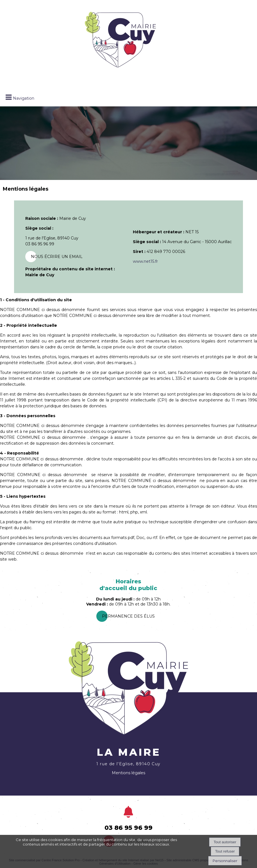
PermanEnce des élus (128, 616)
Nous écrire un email (57, 257)
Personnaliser (225, 861)
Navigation (24, 98)
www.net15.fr (145, 261)
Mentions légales (128, 773)
